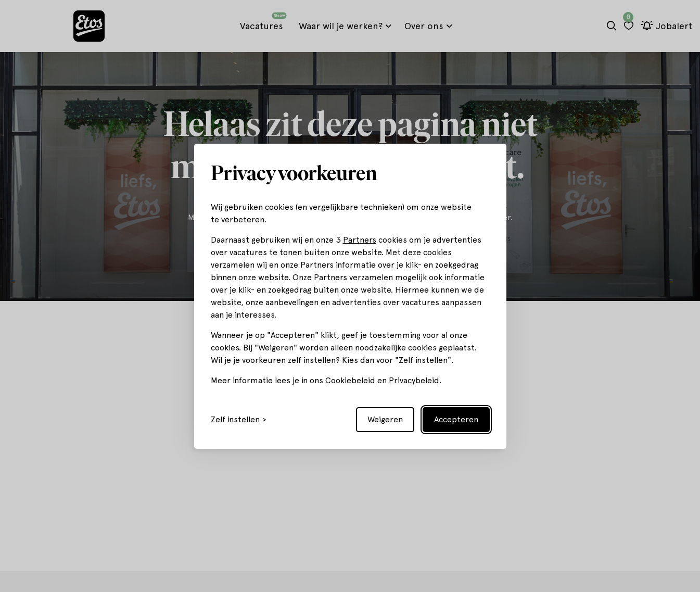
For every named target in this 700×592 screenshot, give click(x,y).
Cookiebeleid (350, 380)
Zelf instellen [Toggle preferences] (235, 420)
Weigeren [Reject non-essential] (385, 419)
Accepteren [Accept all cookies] (456, 419)
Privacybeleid (414, 380)
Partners (360, 240)
